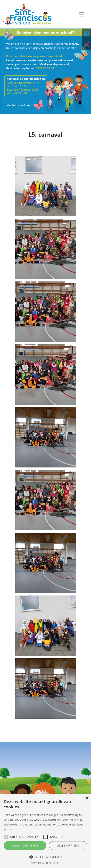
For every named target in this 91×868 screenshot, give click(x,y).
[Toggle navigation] (82, 14)
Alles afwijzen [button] (68, 845)
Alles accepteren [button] (25, 845)
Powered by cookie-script (45, 863)
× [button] (87, 798)
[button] (45, 857)
